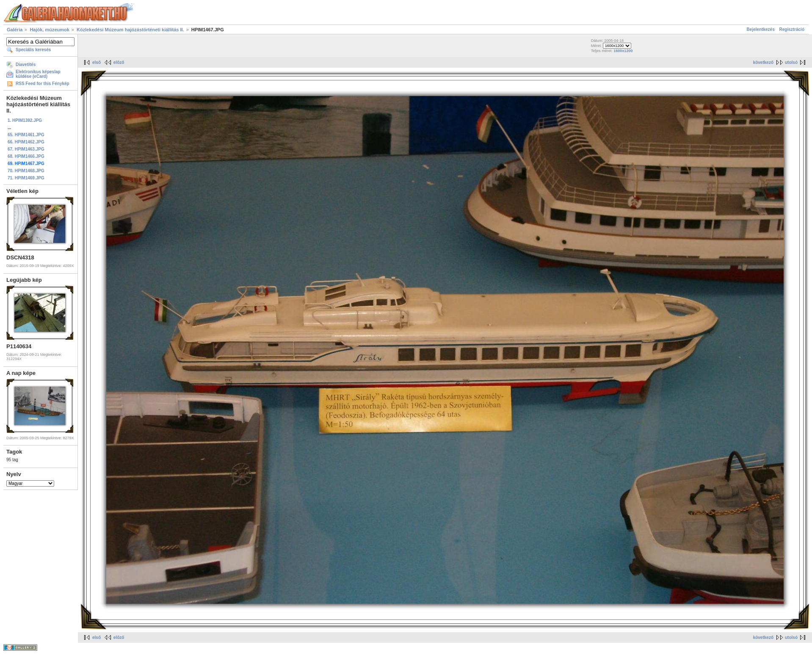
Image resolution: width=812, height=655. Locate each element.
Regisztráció (792, 29)
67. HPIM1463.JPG (26, 149)
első (97, 62)
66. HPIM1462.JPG (26, 142)
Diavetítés (26, 65)
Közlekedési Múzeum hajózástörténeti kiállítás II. (130, 30)
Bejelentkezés (761, 29)
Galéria (15, 30)
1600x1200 (623, 51)
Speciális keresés (33, 50)
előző (119, 62)
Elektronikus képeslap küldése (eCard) (38, 74)
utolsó (791, 62)
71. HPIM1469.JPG (26, 178)
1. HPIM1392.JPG (25, 120)
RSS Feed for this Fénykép (43, 84)
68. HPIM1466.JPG (26, 156)
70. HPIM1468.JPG (26, 171)
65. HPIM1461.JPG (26, 135)
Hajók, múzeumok (50, 30)
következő (763, 62)
